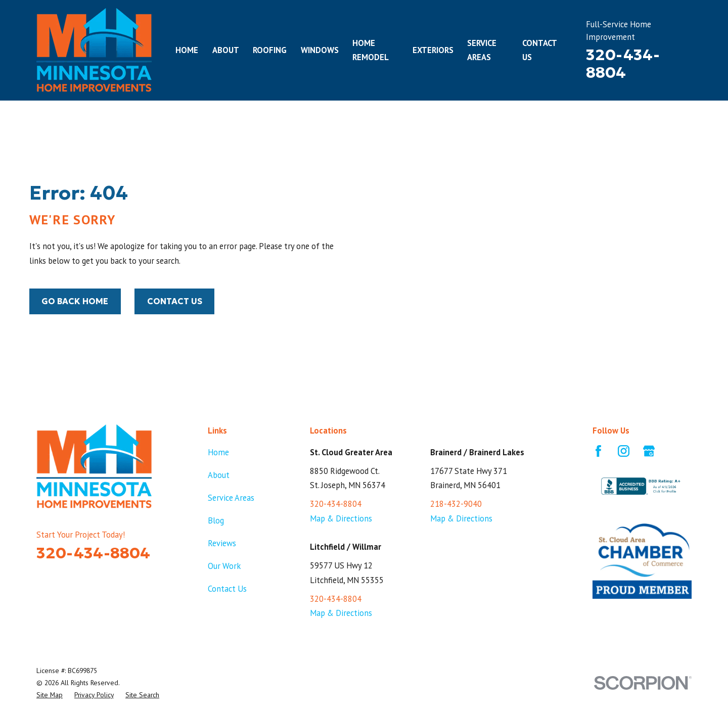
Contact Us (175, 301)
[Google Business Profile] (649, 451)
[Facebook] (598, 451)
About (219, 475)
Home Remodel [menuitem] (371, 50)
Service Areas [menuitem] (482, 50)
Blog (216, 520)
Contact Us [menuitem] (539, 50)
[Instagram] (624, 451)
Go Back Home (75, 301)
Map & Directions (341, 518)
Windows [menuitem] (320, 50)
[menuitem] (50, 695)
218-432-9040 (456, 504)
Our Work (224, 566)
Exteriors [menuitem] (433, 50)
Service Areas (231, 498)
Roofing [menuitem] (270, 50)
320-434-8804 (623, 64)
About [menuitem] (226, 50)
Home (218, 452)
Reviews (222, 543)
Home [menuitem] (187, 50)
